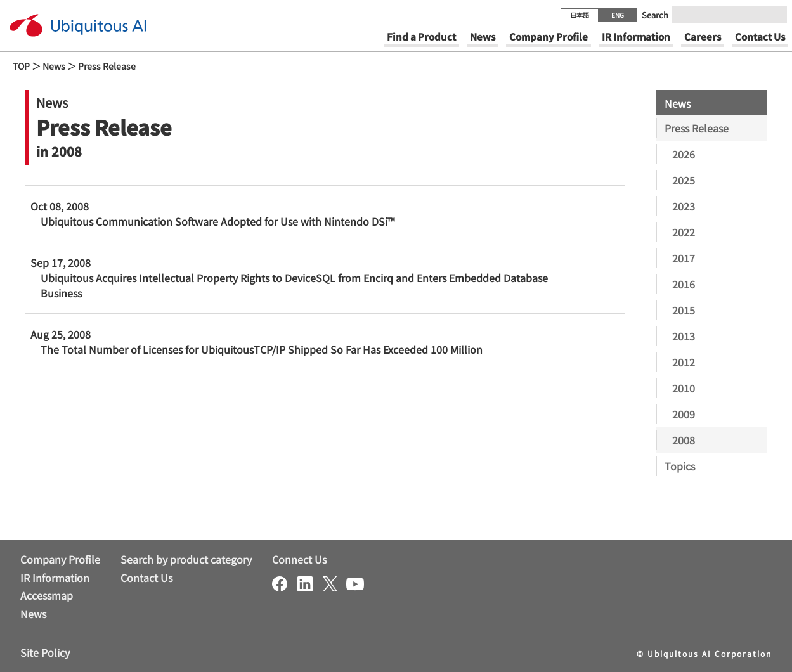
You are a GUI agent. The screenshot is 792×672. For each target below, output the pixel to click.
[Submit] (774, 15)
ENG (618, 15)
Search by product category (186, 559)
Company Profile (60, 559)
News (54, 66)
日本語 (580, 15)
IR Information (55, 578)
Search (655, 15)
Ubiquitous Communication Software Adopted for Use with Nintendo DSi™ (217, 221)
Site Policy (45, 652)
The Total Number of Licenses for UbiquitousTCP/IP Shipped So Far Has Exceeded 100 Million (262, 349)
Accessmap (47, 595)
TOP (21, 66)
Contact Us (146, 578)
